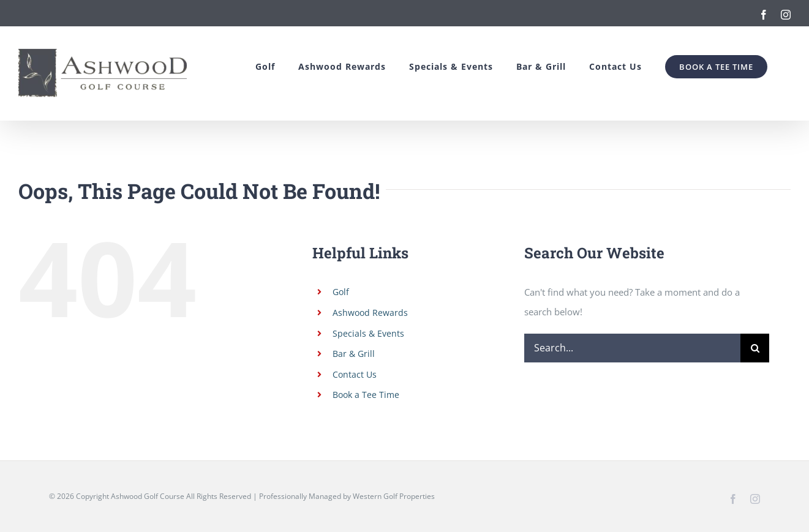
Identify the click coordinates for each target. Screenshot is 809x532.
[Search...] (632, 348)
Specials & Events (368, 333)
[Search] (755, 348)
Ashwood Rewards (370, 313)
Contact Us (355, 374)
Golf (341, 292)
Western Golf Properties (394, 496)
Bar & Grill (354, 354)
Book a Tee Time (366, 395)
